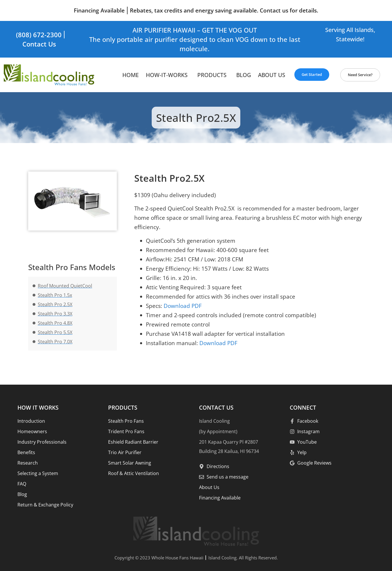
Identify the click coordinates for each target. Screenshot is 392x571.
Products (213, 75)
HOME (131, 75)
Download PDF (182, 306)
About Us (272, 75)
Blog (244, 75)
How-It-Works (168, 75)
